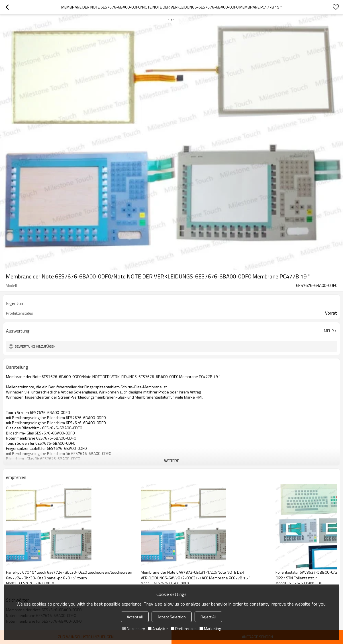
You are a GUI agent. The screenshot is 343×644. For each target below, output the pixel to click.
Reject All (208, 617)
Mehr (329, 331)
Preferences (184, 628)
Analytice (158, 628)
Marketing (210, 628)
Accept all (135, 617)
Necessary (134, 628)
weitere (171, 461)
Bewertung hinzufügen (35, 346)
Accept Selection (172, 617)
